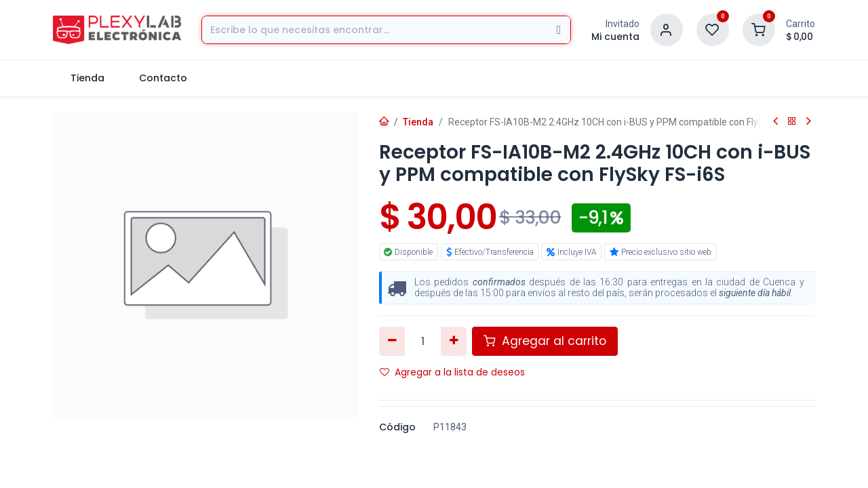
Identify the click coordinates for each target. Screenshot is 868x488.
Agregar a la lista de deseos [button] (452, 372)
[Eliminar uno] (392, 341)
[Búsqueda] (559, 30)
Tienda (418, 122)
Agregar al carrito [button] (545, 341)
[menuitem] (87, 78)
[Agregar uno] (454, 341)
